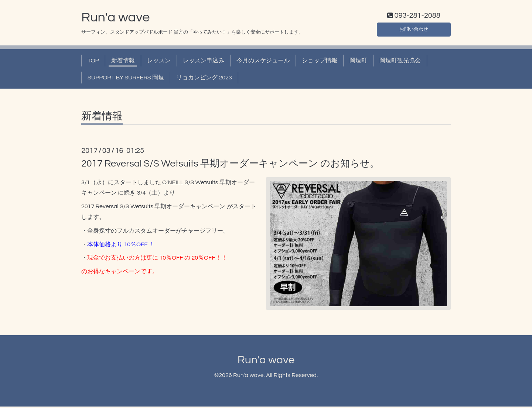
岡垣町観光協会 (400, 62)
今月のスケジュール (263, 62)
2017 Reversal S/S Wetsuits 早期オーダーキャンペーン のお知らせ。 (230, 165)
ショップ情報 (320, 62)
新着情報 (123, 62)
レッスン (159, 62)
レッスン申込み (204, 62)
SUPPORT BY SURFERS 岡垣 (126, 79)
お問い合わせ (414, 30)
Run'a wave (115, 19)
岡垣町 (358, 62)
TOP (93, 62)
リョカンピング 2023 (204, 79)
